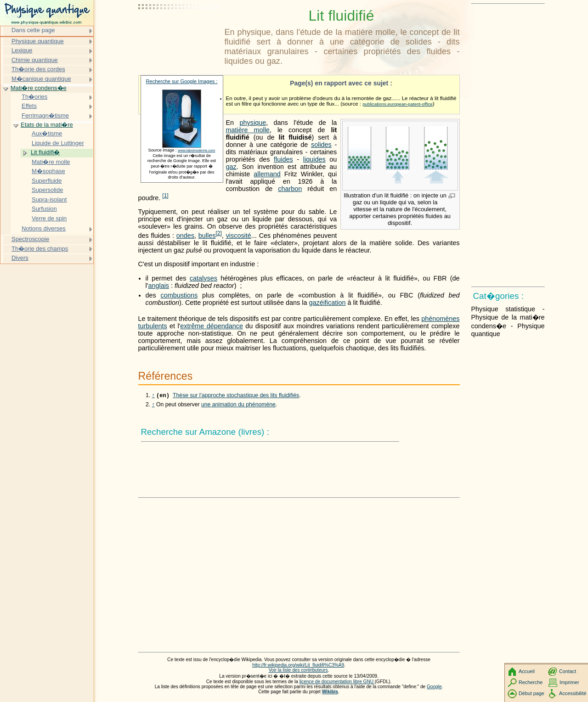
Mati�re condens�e (39, 88)
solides (321, 145)
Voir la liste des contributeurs (298, 671)
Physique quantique (38, 41)
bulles (207, 236)
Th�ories (34, 97)
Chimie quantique (35, 60)
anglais (158, 286)
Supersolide (47, 190)
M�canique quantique (41, 79)
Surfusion (44, 209)
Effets (29, 106)
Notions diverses (44, 228)
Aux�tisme (47, 133)
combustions (179, 295)
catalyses (204, 278)
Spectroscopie (30, 239)
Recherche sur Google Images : (182, 81)
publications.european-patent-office (398, 104)
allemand (267, 174)
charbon (290, 189)
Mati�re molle (51, 162)
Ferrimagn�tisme (45, 115)
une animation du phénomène (238, 405)
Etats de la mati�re (47, 125)
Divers (20, 258)
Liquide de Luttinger (58, 143)
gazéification (327, 303)
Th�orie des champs (40, 249)
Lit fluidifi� (45, 152)
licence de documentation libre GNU (337, 682)
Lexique (22, 50)
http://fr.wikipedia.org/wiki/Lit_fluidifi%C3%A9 (298, 666)
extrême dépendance (212, 326)
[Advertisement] (180, 30)
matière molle (248, 130)
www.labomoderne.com (196, 150)
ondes (185, 236)
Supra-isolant (49, 199)
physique (253, 123)
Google (434, 688)
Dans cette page (33, 30)
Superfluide (47, 181)
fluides (283, 159)
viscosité (239, 236)
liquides (314, 159)
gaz (231, 167)
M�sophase (48, 171)
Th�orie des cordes (38, 69)
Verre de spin (49, 218)
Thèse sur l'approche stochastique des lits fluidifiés (236, 396)
